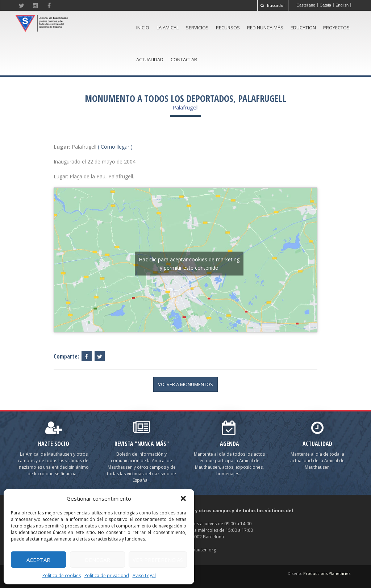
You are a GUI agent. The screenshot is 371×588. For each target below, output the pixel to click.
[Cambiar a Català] (326, 5)
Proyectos (336, 28)
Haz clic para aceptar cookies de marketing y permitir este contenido (189, 264)
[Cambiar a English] (342, 5)
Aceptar (38, 560)
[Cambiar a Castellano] (306, 5)
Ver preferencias (158, 560)
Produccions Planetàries (327, 573)
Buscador (273, 5)
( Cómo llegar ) (115, 147)
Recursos (228, 28)
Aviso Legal (144, 575)
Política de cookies (62, 575)
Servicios (197, 28)
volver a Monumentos (185, 384)
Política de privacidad (107, 575)
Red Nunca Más (265, 28)
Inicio (143, 28)
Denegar (97, 560)
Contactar (184, 59)
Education (303, 28)
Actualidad (150, 59)
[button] (183, 498)
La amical (168, 28)
